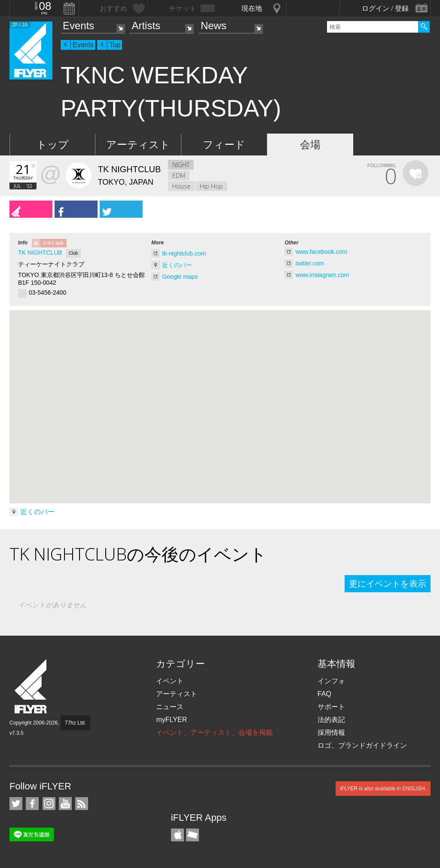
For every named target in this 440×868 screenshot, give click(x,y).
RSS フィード (82, 804)
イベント (170, 681)
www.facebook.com (321, 252)
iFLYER (31, 687)
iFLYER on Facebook (32, 804)
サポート (331, 707)
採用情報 (331, 732)
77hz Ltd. (75, 723)
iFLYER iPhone (177, 835)
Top (115, 45)
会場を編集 (53, 243)
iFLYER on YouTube (65, 804)
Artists (146, 26)
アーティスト (138, 145)
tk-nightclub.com (184, 253)
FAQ (324, 694)
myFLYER (171, 720)
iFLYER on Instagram (49, 804)
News (214, 26)
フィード (224, 145)
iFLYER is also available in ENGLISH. (383, 789)
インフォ (331, 681)
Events (78, 26)
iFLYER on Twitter (16, 804)
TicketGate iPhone (192, 835)
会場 (310, 145)
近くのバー (177, 265)
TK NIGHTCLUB (40, 253)
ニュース (170, 707)
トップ (53, 145)
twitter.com (310, 263)
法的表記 (331, 720)
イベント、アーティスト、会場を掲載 (214, 732)
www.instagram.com (322, 275)
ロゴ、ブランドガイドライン (362, 745)
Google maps (180, 277)
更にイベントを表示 (388, 584)
